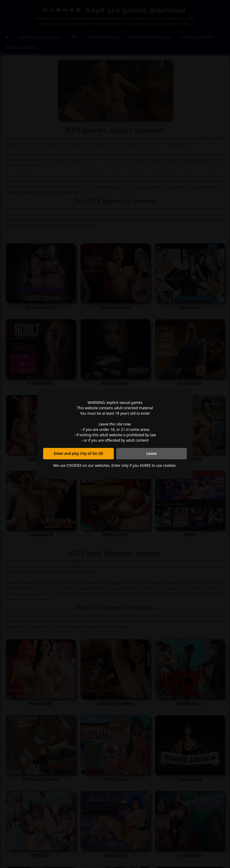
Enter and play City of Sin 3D (79, 453)
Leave (152, 453)
